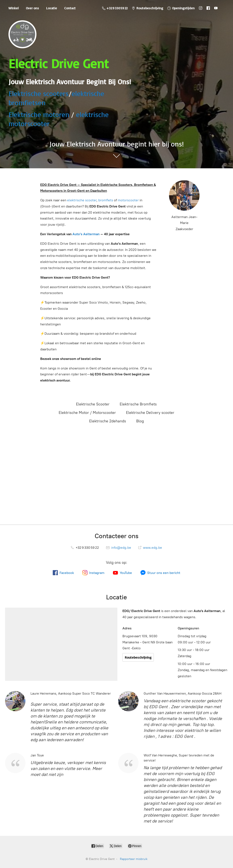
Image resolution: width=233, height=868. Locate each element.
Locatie (52, 8)
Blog (140, 421)
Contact (70, 8)
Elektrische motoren (39, 114)
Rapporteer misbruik (134, 859)
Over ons (32, 8)
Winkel (14, 8)
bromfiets (106, 200)
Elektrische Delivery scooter (150, 413)
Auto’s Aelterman (86, 234)
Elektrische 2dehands (108, 421)
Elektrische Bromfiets (138, 404)
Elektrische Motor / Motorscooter (87, 413)
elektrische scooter (82, 200)
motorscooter (128, 200)
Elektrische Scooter (93, 404)
